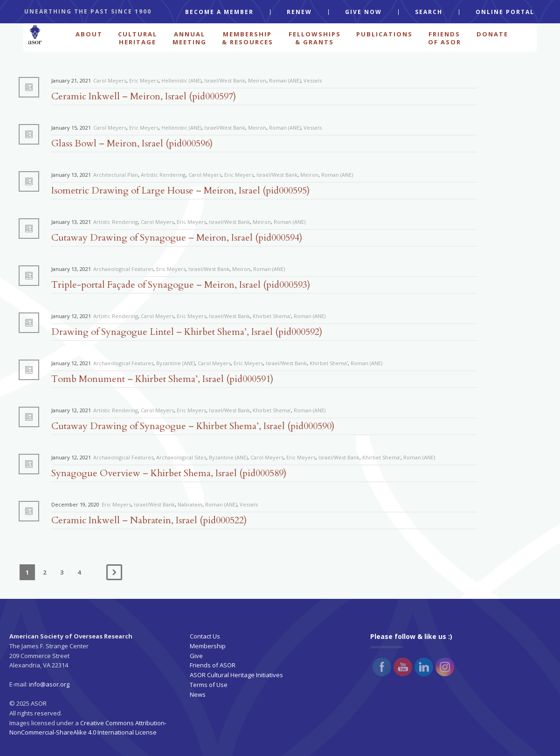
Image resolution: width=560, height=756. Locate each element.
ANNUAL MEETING (190, 37)
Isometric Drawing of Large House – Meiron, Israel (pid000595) (180, 191)
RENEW (299, 12)
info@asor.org (49, 684)
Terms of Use (209, 685)
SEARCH (429, 12)
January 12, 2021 (71, 316)
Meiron (257, 80)
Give (196, 656)
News (198, 694)
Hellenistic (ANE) (181, 80)
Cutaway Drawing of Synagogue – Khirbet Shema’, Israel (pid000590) (193, 426)
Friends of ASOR (213, 665)
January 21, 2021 (71, 80)
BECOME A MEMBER (219, 12)
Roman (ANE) (285, 80)
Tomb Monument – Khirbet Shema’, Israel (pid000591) (162, 379)
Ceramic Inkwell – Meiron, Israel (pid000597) (144, 96)
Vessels (313, 80)
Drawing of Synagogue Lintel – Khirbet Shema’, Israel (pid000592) (187, 332)
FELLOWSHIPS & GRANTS (315, 37)
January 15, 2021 (71, 128)
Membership (208, 646)
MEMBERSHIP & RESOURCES (248, 37)
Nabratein (190, 504)
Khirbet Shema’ (272, 316)
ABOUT (89, 34)
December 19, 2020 (75, 504)
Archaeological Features (123, 269)
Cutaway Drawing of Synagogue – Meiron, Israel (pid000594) (177, 238)
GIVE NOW (363, 12)
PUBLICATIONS (384, 34)
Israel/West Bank (225, 80)
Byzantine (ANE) (176, 363)
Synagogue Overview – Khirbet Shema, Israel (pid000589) (169, 473)
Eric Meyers (144, 80)
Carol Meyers (110, 80)
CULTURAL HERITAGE (138, 37)
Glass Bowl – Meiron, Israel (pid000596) (132, 143)
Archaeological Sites (181, 457)
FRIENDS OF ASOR (445, 37)
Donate (492, 34)
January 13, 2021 (71, 175)
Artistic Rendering (163, 175)
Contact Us (205, 636)
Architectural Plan (116, 175)
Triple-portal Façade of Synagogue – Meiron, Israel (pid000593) (181, 285)
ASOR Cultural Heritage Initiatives (236, 675)
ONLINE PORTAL (505, 12)
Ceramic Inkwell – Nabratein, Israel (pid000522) (149, 520)
